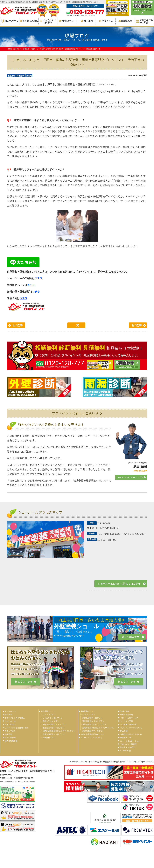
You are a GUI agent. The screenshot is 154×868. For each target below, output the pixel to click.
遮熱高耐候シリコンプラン (93, 721)
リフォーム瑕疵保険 (128, 725)
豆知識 (29, 76)
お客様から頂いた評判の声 (131, 734)
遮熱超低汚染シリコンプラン (54, 725)
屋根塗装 (11, 76)
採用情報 (8, 734)
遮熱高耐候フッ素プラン (92, 718)
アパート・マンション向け (91, 738)
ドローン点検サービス (129, 718)
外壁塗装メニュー (48, 711)
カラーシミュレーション (130, 741)
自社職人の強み (29, 21)
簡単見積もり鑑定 (127, 747)
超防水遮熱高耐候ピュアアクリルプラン (59, 731)
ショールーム (10, 721)
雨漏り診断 (125, 711)
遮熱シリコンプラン (51, 721)
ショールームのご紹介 (144, 21)
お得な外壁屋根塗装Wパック (92, 734)
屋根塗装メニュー (88, 711)
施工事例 (87, 21)
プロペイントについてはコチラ (130, 477)
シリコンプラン (49, 715)
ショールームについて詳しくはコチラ (119, 584)
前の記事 (136, 325)
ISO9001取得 (126, 751)
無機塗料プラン (49, 738)
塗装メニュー (67, 21)
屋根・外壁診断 (126, 715)
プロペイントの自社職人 (15, 718)
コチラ (39, 278)
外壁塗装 (21, 76)
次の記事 (17, 325)
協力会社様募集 (11, 741)
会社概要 (8, 715)
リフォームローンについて (131, 728)
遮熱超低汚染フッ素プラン (53, 728)
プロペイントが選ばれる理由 (17, 728)
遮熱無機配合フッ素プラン (53, 734)
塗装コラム (106, 21)
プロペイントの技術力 (48, 21)
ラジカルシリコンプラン (53, 718)
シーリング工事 (126, 721)
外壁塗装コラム (126, 738)
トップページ (10, 711)
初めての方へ (10, 21)
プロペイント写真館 (128, 744)
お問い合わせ (10, 738)
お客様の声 (125, 21)
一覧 (76, 325)
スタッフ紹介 (10, 731)
